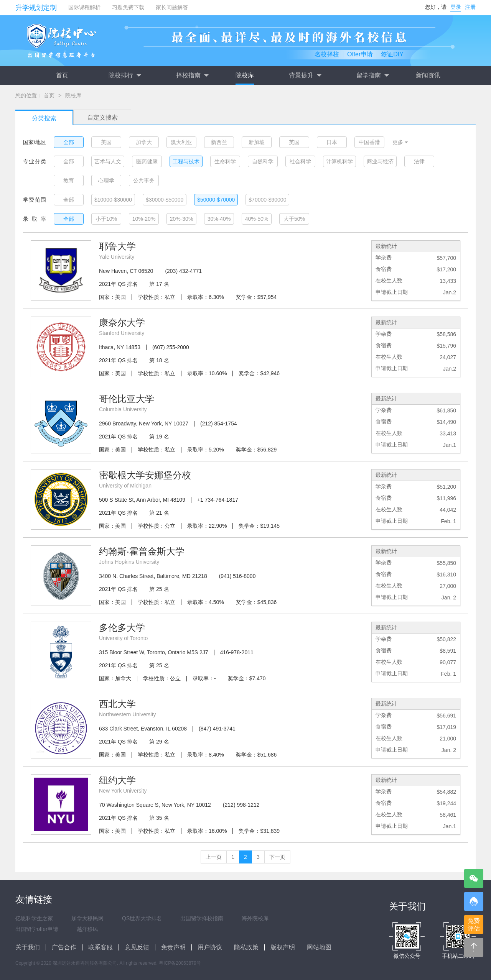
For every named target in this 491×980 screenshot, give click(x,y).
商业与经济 (380, 161)
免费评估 (474, 925)
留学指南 (372, 76)
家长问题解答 (172, 7)
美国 (106, 142)
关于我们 (28, 947)
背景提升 (305, 76)
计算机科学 (339, 161)
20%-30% (182, 219)
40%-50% (257, 219)
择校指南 (192, 76)
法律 (419, 161)
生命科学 (225, 161)
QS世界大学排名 (142, 918)
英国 (294, 142)
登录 (456, 7)
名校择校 (327, 54)
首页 (62, 75)
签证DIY (392, 54)
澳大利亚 (181, 142)
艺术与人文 (108, 161)
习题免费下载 (128, 7)
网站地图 (319, 947)
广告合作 (64, 947)
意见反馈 (137, 947)
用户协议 (210, 947)
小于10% (106, 219)
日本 (332, 142)
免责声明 (173, 947)
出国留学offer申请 (37, 929)
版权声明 (283, 947)
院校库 (245, 75)
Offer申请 (360, 54)
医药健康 (147, 161)
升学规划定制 (36, 8)
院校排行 (125, 76)
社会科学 (300, 161)
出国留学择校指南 (202, 918)
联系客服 (101, 947)
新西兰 (219, 142)
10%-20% (144, 219)
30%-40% (219, 219)
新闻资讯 (428, 75)
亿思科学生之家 (34, 918)
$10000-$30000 (113, 200)
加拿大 (144, 142)
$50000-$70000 (216, 200)
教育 (69, 181)
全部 (69, 142)
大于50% (294, 219)
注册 (470, 7)
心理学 (106, 181)
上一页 (214, 857)
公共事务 (144, 181)
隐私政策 (246, 947)
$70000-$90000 (267, 200)
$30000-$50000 (165, 200)
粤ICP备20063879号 (180, 963)
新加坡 (257, 142)
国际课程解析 (84, 7)
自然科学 (263, 161)
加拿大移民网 (87, 918)
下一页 (277, 857)
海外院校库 (255, 918)
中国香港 (369, 142)
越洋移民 (87, 929)
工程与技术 (186, 161)
